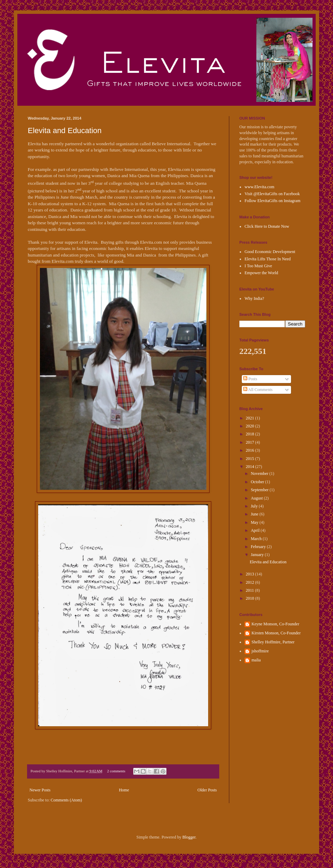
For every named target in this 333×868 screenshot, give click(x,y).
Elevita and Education (65, 131)
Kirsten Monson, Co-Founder (276, 633)
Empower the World (261, 273)
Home (124, 790)
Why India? (254, 298)
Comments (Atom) (66, 800)
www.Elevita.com (259, 187)
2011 (251, 590)
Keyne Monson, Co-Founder (275, 624)
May (255, 522)
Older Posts (207, 790)
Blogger (189, 837)
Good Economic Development (270, 252)
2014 (251, 467)
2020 (251, 426)
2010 (251, 598)
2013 (251, 574)
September (260, 490)
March (257, 539)
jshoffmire (260, 651)
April (256, 530)
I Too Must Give (258, 266)
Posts (250, 379)
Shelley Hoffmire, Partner (273, 642)
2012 (251, 582)
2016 (251, 450)
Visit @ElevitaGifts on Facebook (272, 194)
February (259, 547)
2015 (251, 459)
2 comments (116, 771)
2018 (251, 434)
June (255, 514)
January (258, 555)
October (258, 482)
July (255, 506)
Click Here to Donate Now (267, 226)
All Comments (258, 390)
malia (256, 660)
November (260, 474)
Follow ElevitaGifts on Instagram (272, 201)
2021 (251, 418)
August (257, 498)
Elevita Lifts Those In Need (268, 259)
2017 (251, 442)
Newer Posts (40, 790)
